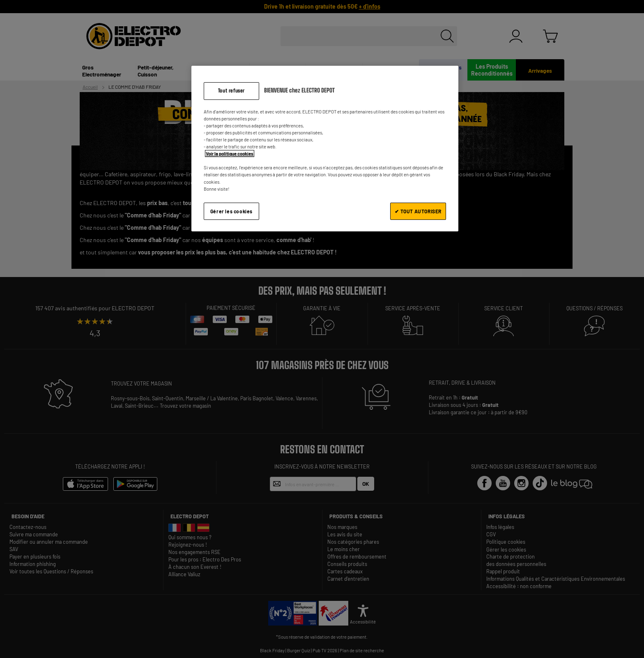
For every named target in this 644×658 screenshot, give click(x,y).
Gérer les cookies (231, 211)
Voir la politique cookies (230, 154)
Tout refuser (231, 91)
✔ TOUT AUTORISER (418, 211)
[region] (325, 149)
